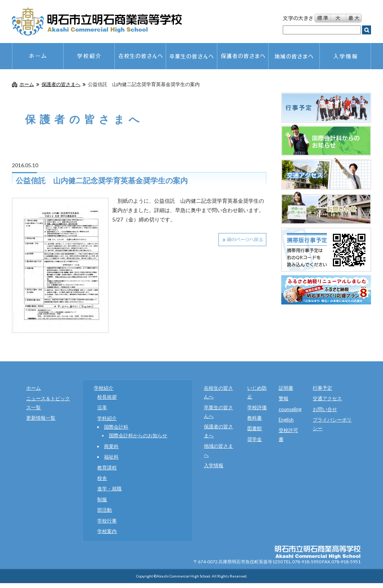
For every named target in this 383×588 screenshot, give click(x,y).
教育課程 (107, 468)
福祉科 (111, 457)
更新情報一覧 (41, 418)
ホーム (27, 84)
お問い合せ (325, 409)
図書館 (255, 428)
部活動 (105, 510)
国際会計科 (116, 427)
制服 (102, 499)
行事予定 (322, 388)
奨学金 (255, 439)
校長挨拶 (107, 397)
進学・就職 (109, 489)
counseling (290, 409)
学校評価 (257, 407)
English (286, 420)
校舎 (102, 478)
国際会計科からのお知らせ (138, 435)
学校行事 (107, 521)
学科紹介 (107, 418)
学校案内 (107, 531)
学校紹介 (104, 388)
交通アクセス (327, 398)
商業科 (111, 446)
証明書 (286, 388)
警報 (284, 398)
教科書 (255, 418)
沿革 (102, 407)
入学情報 (214, 465)
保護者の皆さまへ (61, 84)
